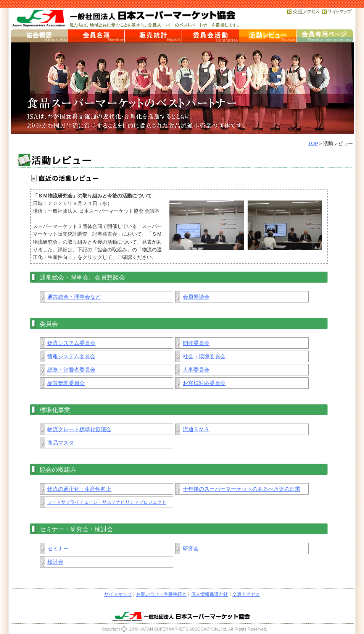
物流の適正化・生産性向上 (79, 489)
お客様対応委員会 (204, 383)
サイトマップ (118, 594)
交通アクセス (246, 594)
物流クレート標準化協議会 (79, 429)
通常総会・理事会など (74, 297)
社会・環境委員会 (204, 356)
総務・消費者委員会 (71, 370)
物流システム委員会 (71, 343)
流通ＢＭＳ (196, 429)
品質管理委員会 (66, 383)
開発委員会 (196, 343)
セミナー (58, 548)
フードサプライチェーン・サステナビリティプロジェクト (107, 502)
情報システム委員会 (71, 356)
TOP (313, 143)
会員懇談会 (196, 297)
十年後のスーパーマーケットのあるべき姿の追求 (242, 489)
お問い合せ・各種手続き (161, 594)
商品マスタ (61, 443)
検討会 (55, 562)
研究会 (191, 548)
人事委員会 (196, 370)
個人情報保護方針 (209, 594)
